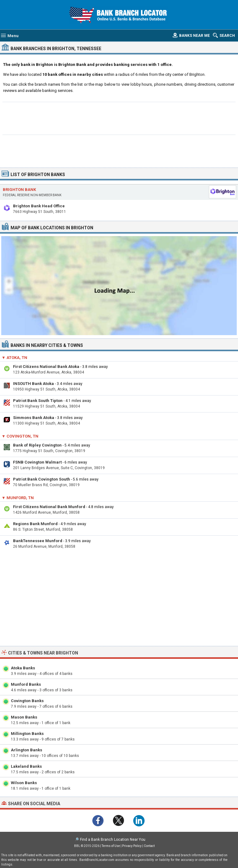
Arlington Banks (26, 750)
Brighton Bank (19, 190)
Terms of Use (111, 846)
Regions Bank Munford (35, 524)
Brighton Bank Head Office (39, 206)
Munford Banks (26, 684)
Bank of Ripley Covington (37, 445)
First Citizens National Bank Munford (49, 507)
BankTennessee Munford (38, 541)
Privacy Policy (132, 846)
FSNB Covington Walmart (37, 462)
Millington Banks (27, 734)
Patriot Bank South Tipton (38, 401)
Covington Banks (27, 701)
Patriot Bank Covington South (42, 479)
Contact (149, 846)
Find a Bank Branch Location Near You (113, 840)
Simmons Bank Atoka (34, 418)
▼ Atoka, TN (14, 358)
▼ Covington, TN (20, 436)
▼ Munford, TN (18, 498)
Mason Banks (24, 717)
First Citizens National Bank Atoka (46, 367)
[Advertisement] (119, 118)
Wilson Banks (24, 783)
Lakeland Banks (26, 766)
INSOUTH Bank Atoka (33, 384)
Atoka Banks (23, 668)
